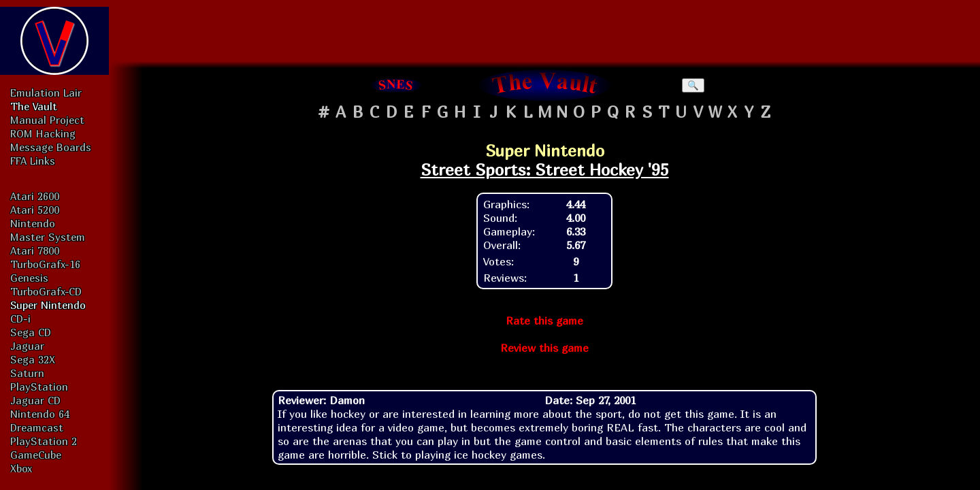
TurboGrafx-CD (46, 291)
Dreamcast (37, 427)
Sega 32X (33, 359)
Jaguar (27, 346)
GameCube (36, 455)
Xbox (21, 468)
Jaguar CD (35, 400)
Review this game (544, 348)
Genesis (29, 278)
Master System (48, 237)
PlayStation (39, 387)
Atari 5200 (35, 210)
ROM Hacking (43, 133)
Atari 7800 (35, 250)
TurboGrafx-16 (45, 264)
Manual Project (47, 120)
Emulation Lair (46, 93)
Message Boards (51, 147)
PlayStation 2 (44, 441)
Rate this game (544, 321)
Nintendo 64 (40, 414)
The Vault (34, 106)
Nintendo (33, 223)
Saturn (27, 373)
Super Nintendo (48, 305)
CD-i (20, 318)
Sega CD (31, 332)
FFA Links (33, 161)
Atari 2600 (35, 196)
